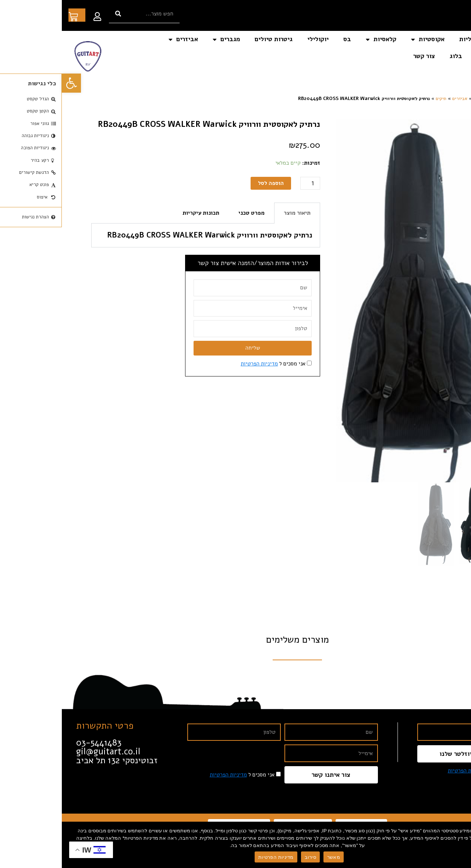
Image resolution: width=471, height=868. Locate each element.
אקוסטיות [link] (366, 40)
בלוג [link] (394, 56)
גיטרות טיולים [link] (212, 39)
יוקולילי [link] (256, 39)
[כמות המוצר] (248, 183)
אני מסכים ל (211, 364)
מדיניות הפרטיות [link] (197, 364)
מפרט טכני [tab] (190, 213)
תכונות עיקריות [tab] (139, 213)
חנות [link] (416, 98)
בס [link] (285, 39)
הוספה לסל (209, 183)
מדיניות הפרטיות (214, 857)
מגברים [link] (164, 40)
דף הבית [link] (447, 39)
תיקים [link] (379, 98)
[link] (10, 83)
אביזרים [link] (121, 40)
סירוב (249, 857)
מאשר (272, 857)
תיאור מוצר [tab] (235, 213)
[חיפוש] (56, 14)
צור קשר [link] (362, 56)
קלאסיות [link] (319, 40)
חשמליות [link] (409, 39)
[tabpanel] (144, 235)
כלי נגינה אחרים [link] (437, 56)
